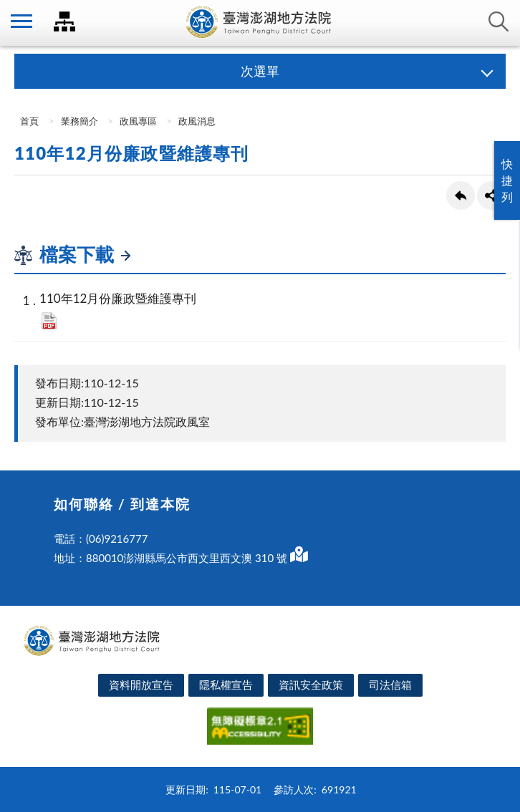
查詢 (499, 21)
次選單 (260, 71)
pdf (49, 321)
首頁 (28, 121)
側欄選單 (21, 21)
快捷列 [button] (507, 180)
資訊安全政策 (311, 685)
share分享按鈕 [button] (491, 195)
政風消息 (197, 121)
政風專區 (138, 121)
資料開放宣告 (141, 685)
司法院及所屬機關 (64, 21)
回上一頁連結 (461, 195)
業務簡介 (80, 121)
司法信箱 (390, 685)
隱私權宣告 (226, 685)
